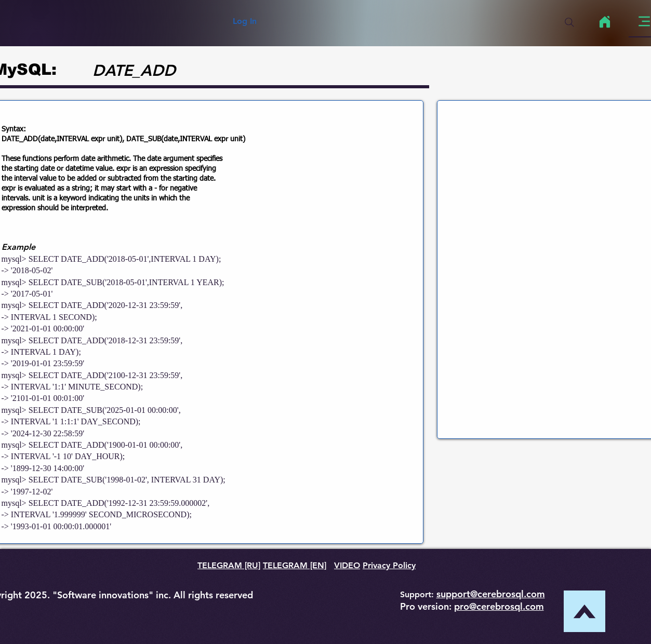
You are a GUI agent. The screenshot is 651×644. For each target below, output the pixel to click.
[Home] (605, 22)
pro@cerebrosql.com (499, 606)
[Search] (569, 22)
